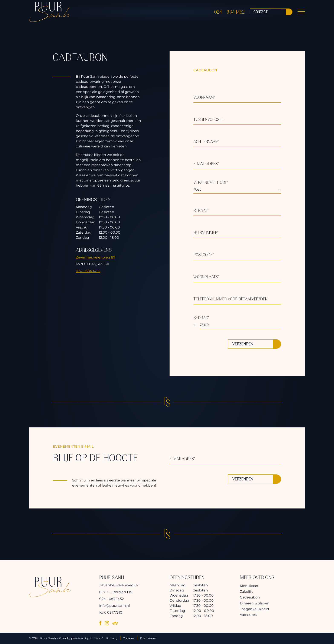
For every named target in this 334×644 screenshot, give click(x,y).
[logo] (50, 14)
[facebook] (100, 623)
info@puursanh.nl (114, 606)
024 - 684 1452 (229, 14)
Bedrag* (201, 318)
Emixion (96, 638)
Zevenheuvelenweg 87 (95, 257)
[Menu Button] (301, 14)
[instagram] (107, 623)
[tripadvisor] (115, 623)
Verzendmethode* (211, 182)
